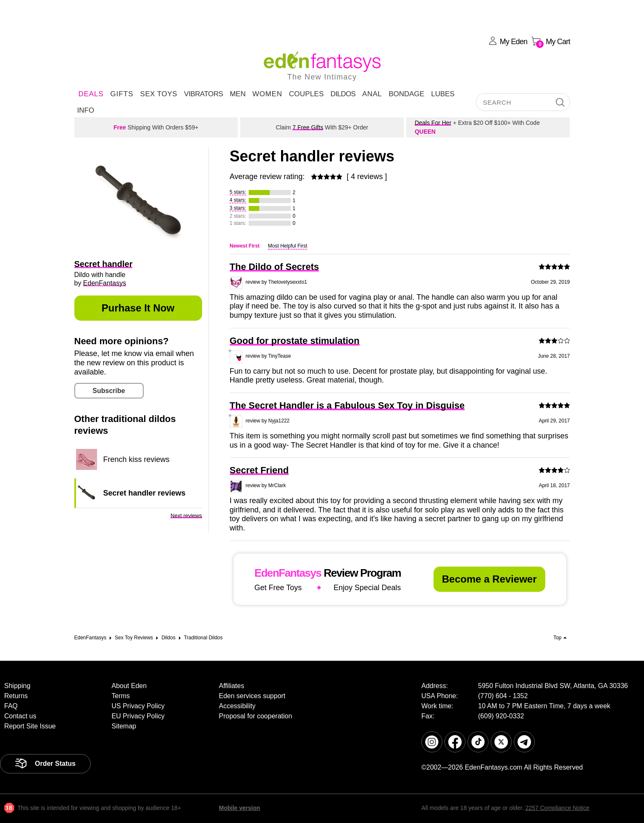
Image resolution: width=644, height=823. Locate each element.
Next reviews (186, 516)
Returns (16, 696)
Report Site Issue (30, 726)
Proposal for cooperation (255, 716)
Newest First (245, 246)
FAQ (11, 706)
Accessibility (237, 706)
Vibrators (204, 94)
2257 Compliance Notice (557, 808)
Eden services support (252, 696)
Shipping (17, 686)
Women (267, 94)
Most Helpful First (288, 246)
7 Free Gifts (308, 127)
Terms (121, 696)
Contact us (20, 716)
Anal (372, 94)
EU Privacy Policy (138, 716)
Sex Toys (159, 94)
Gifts (122, 94)
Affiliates (231, 686)
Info (86, 110)
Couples (306, 94)
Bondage (406, 94)
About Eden (129, 686)
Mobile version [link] (239, 808)
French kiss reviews (137, 459)
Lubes (443, 94)
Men (238, 94)
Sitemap (124, 726)
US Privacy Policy (138, 706)
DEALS (91, 94)
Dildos (343, 94)
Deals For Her (433, 123)
